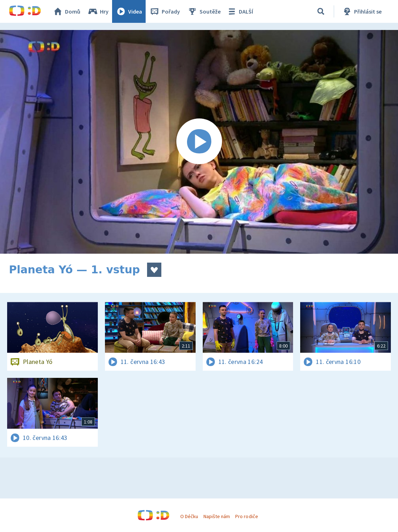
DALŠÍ (240, 11)
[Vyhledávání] (321, 11)
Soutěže (204, 11)
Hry (98, 11)
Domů (66, 11)
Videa (129, 11)
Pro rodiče (246, 516)
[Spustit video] (199, 142)
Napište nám (217, 516)
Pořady (165, 11)
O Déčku (189, 516)
